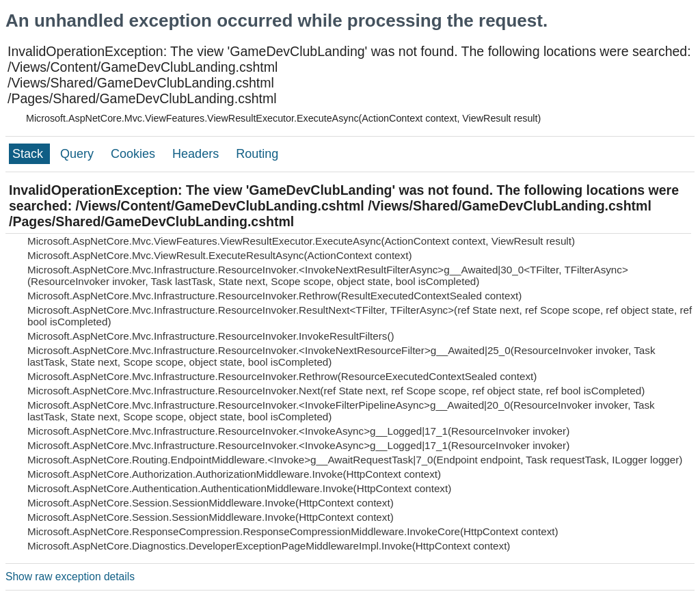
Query (79, 154)
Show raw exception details (70, 577)
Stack (29, 154)
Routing (257, 154)
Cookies (135, 154)
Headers (197, 154)
